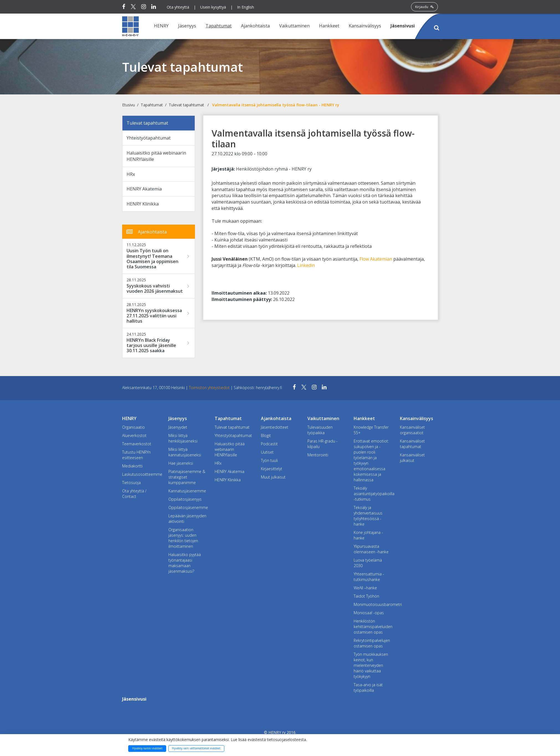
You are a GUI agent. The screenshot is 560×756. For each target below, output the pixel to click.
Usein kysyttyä (213, 7)
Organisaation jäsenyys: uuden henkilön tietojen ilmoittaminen (183, 538)
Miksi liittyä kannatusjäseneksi (185, 452)
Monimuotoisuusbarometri (373, 604)
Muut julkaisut (273, 477)
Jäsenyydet (178, 427)
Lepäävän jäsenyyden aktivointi (187, 519)
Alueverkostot (134, 435)
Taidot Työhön (366, 596)
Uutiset (267, 452)
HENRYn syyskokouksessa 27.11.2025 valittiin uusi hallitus (154, 316)
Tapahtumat (219, 26)
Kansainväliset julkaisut (412, 458)
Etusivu (129, 105)
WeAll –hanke (365, 588)
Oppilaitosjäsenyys (185, 499)
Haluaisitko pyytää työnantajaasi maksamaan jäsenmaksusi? (185, 563)
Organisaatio (133, 427)
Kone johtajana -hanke (368, 535)
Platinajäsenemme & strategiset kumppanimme (187, 477)
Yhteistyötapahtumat (149, 138)
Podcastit (269, 444)
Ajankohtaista (255, 26)
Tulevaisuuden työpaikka (320, 430)
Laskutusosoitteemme (141, 474)
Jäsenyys (187, 26)
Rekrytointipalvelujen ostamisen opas (372, 643)
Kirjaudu (424, 7)
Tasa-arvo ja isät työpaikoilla (368, 687)
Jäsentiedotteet (275, 427)
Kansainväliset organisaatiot (412, 430)
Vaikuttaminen (294, 26)
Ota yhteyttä (178, 7)
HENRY (161, 26)
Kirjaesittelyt (272, 469)
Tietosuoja (131, 483)
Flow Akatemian (376, 259)
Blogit (266, 435)
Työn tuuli (269, 460)
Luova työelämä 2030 (368, 563)
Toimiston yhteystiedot (210, 388)
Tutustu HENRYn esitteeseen (136, 455)
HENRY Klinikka (143, 204)
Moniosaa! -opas (369, 613)
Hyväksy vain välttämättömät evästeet (196, 748)
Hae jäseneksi (181, 463)
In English (246, 7)
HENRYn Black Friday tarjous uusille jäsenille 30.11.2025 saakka (151, 346)
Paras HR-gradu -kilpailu (323, 444)
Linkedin (306, 265)
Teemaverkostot (137, 444)
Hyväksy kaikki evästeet (147, 748)
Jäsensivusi (403, 26)
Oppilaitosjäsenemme (187, 507)
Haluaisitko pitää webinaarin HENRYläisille (156, 156)
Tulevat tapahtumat (186, 105)
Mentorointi (318, 455)
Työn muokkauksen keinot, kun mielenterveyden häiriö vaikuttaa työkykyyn (371, 665)
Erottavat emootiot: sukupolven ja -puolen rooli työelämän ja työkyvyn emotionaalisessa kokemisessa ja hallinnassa (371, 460)
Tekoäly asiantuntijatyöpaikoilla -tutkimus (373, 494)
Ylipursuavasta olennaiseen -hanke (371, 549)
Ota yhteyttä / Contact (134, 494)
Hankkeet (329, 26)
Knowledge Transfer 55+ (371, 430)
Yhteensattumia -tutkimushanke (369, 577)
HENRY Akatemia (144, 189)
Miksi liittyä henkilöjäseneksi (183, 438)
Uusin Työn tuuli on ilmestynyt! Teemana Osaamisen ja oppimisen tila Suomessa (152, 259)
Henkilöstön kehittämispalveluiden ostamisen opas (373, 627)
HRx (131, 174)
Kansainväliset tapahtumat (412, 444)
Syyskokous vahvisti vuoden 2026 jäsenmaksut (155, 289)
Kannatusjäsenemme (187, 491)
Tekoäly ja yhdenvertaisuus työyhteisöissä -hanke (368, 516)
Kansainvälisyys (365, 26)
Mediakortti (132, 466)
